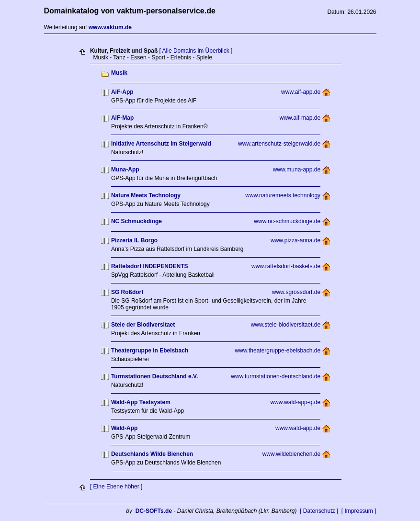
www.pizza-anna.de (295, 240)
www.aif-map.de (300, 118)
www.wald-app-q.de (295, 402)
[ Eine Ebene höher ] (116, 487)
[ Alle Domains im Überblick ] (196, 51)
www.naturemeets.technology (283, 195)
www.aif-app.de (301, 92)
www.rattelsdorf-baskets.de (286, 266)
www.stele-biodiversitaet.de (286, 325)
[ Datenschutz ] (319, 511)
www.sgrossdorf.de (296, 292)
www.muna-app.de (297, 170)
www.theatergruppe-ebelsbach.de (278, 351)
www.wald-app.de (298, 428)
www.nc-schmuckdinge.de (287, 221)
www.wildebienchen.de (291, 454)
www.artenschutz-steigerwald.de (279, 144)
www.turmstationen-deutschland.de (276, 376)
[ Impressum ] (359, 511)
